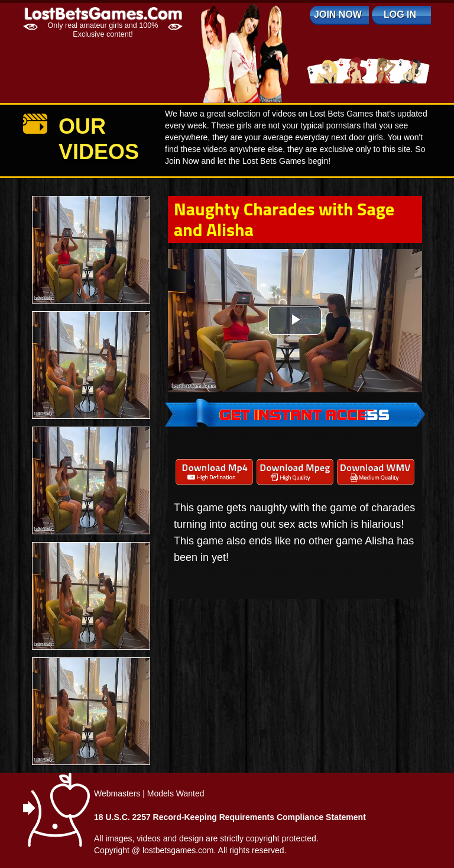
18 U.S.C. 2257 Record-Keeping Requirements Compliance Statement (230, 817)
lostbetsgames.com (178, 850)
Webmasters (117, 793)
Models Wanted (176, 793)
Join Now (338, 14)
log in (400, 14)
